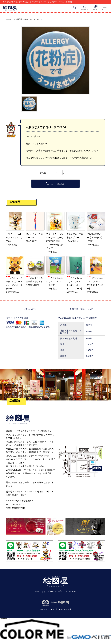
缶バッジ (42, 20)
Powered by (55, 620)
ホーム (9, 20)
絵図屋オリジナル (25, 20)
